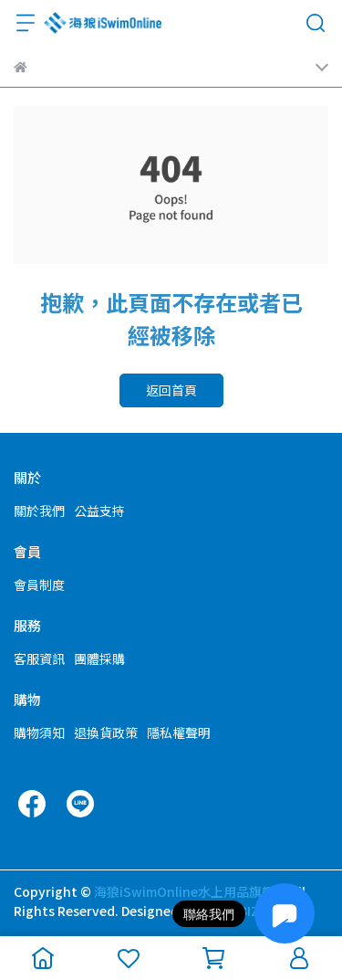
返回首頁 (171, 390)
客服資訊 (39, 659)
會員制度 (39, 585)
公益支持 (99, 511)
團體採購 (99, 659)
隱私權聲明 (179, 732)
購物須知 (39, 732)
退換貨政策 (106, 732)
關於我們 (39, 511)
